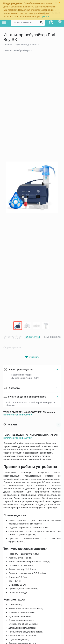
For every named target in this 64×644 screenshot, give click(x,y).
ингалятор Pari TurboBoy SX (18, 477)
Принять (45, 17)
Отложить (32, 419)
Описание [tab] (32, 487)
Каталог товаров (4, 22)
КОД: (47, 399)
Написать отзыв (32, 400)
